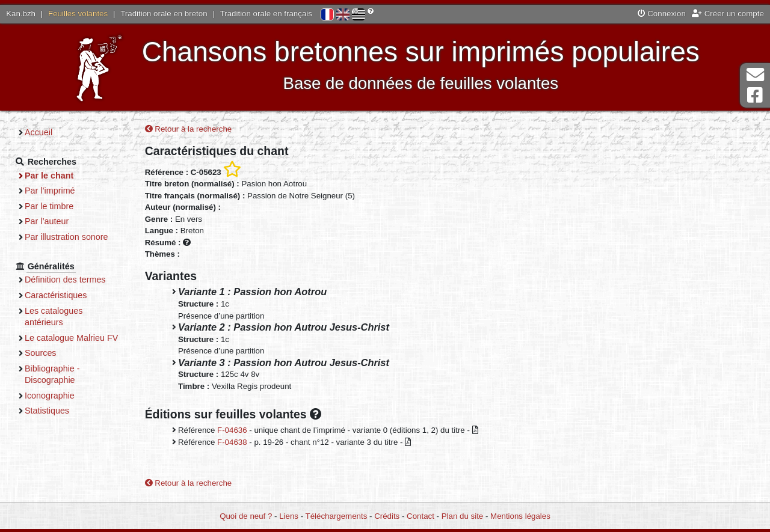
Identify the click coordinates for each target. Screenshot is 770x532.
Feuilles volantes (78, 14)
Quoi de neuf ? (246, 516)
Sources (41, 353)
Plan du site (462, 516)
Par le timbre (49, 206)
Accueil (38, 132)
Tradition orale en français (266, 14)
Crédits (387, 516)
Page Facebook (755, 95)
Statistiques (47, 411)
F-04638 (232, 442)
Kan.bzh (21, 14)
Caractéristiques (56, 295)
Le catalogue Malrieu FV (71, 338)
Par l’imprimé (50, 191)
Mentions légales (520, 516)
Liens (289, 516)
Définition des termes (65, 280)
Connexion (662, 14)
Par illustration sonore (66, 237)
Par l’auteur (47, 221)
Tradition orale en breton (164, 14)
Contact (420, 516)
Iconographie (50, 396)
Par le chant (49, 176)
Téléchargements (337, 516)
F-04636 (232, 430)
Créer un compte (728, 14)
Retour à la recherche (189, 129)
